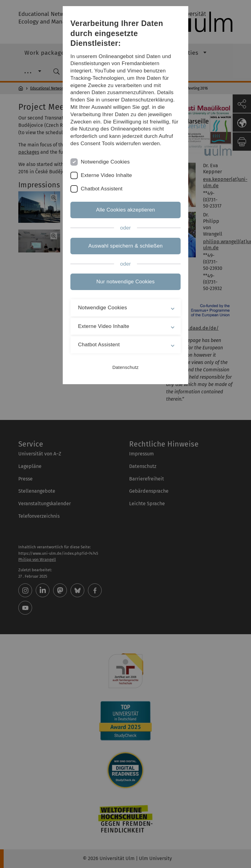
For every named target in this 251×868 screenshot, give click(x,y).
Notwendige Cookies (105, 162)
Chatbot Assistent (102, 189)
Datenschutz (125, 367)
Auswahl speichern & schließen (125, 246)
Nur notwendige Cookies (126, 282)
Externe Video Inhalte (107, 175)
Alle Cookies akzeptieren (125, 210)
